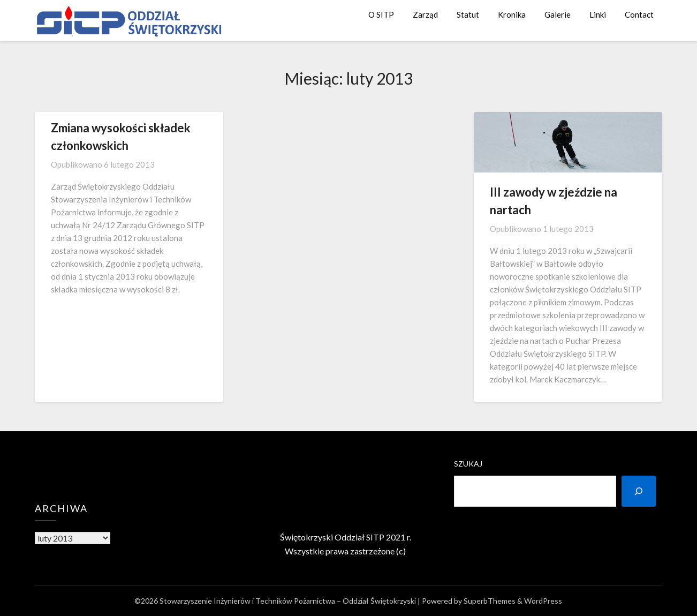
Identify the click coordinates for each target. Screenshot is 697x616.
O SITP (381, 14)
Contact (639, 14)
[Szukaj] (639, 491)
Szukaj (468, 464)
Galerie (558, 14)
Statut (468, 14)
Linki (598, 14)
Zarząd (425, 14)
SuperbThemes (490, 601)
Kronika (512, 14)
